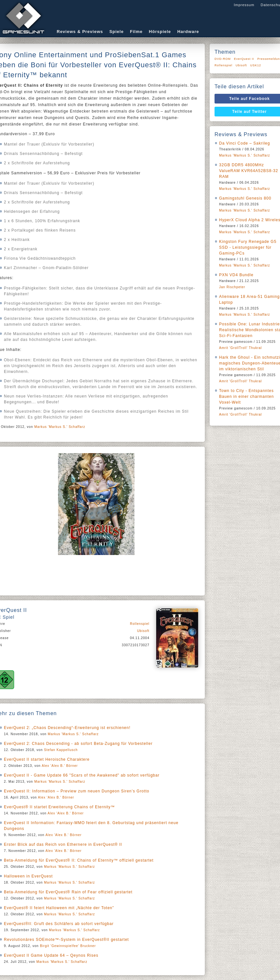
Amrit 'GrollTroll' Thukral (240, 348)
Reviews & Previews (80, 32)
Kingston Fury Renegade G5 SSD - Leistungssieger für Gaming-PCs (248, 247)
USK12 (256, 65)
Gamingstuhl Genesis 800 (245, 198)
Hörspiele (160, 32)
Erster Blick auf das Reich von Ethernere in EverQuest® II (63, 844)
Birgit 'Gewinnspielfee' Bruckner (68, 946)
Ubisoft (143, 631)
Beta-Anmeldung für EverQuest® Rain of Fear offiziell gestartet (68, 892)
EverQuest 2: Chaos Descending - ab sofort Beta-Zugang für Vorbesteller (78, 744)
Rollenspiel (140, 624)
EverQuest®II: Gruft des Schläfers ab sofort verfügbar (59, 924)
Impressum (244, 5)
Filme (136, 32)
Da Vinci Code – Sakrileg (245, 143)
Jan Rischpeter (232, 287)
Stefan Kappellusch (61, 750)
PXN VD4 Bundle (236, 275)
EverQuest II (244, 59)
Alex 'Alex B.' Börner (60, 766)
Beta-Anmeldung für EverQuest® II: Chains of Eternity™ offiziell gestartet (79, 860)
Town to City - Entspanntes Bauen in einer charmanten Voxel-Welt (246, 397)
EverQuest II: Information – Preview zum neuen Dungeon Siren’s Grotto (77, 791)
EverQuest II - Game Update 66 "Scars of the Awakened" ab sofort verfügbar (82, 775)
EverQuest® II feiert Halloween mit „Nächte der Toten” (59, 908)
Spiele (116, 32)
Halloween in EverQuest (28, 876)
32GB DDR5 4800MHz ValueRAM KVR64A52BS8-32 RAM (249, 171)
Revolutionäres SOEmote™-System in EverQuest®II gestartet (66, 940)
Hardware (188, 32)
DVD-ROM (223, 59)
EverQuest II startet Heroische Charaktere (47, 759)
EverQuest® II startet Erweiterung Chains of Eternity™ (59, 807)
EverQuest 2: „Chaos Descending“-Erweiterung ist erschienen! (67, 728)
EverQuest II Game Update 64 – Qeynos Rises (51, 955)
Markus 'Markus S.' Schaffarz (60, 427)
